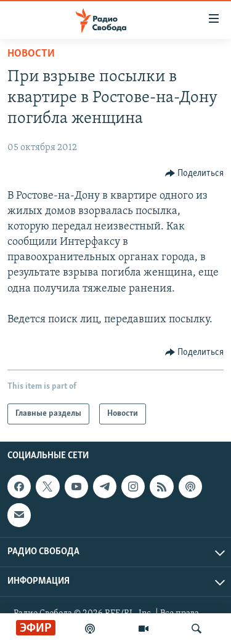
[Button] (195, 173)
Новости (31, 54)
